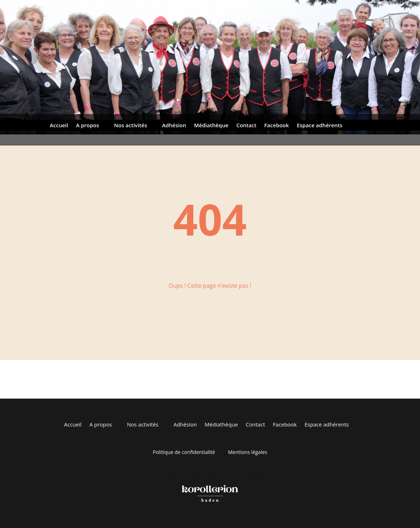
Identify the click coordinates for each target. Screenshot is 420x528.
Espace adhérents (320, 126)
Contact (246, 126)
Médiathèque (211, 126)
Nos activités (130, 126)
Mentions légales (247, 452)
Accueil (59, 126)
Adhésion (174, 126)
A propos (88, 126)
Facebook (277, 126)
